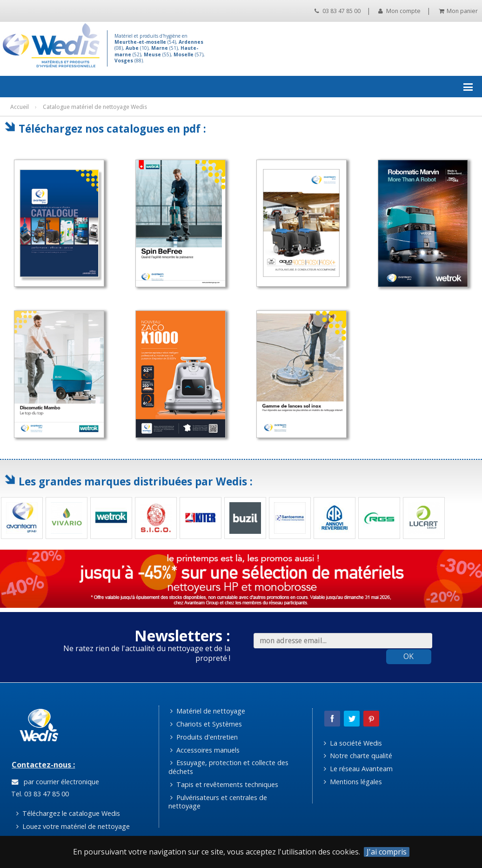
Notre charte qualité (358, 756)
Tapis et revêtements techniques (224, 784)
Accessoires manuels (205, 750)
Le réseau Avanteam (358, 769)
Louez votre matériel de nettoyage (73, 826)
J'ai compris (387, 852)
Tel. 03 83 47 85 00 (39, 794)
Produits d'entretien (204, 737)
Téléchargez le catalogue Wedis (68, 813)
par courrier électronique (55, 782)
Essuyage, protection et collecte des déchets (229, 767)
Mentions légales (353, 782)
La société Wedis (353, 743)
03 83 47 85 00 (338, 11)
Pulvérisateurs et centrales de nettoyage (218, 802)
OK (408, 656)
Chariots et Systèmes (206, 724)
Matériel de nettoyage (208, 711)
